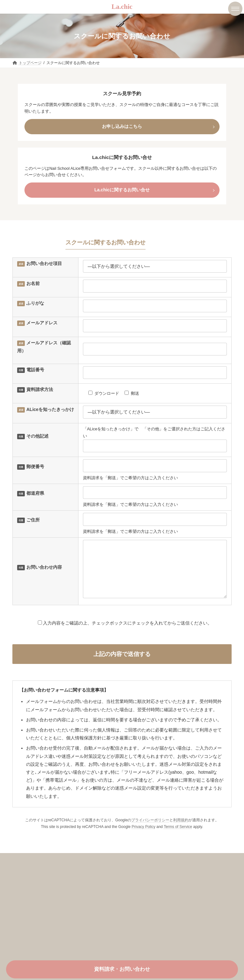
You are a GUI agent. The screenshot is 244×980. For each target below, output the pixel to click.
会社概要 (26, 912)
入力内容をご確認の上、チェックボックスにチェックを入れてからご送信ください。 (122, 632)
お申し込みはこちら (122, 126)
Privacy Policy (143, 836)
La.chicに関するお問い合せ (122, 190)
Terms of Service (178, 836)
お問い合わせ (30, 934)
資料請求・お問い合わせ (122, 969)
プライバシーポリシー (150, 830)
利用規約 (181, 830)
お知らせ (26, 923)
